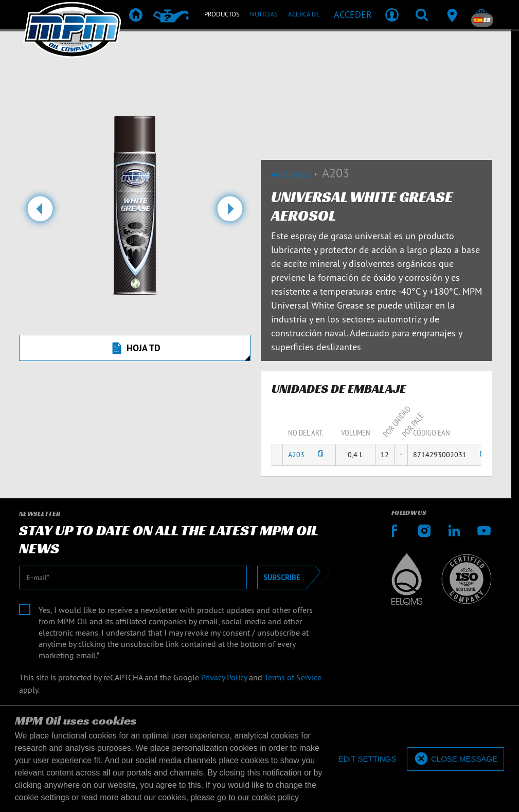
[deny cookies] (367, 759)
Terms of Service (293, 677)
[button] (40, 213)
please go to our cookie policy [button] (245, 797)
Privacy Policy (224, 677)
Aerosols (297, 174)
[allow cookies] (455, 759)
